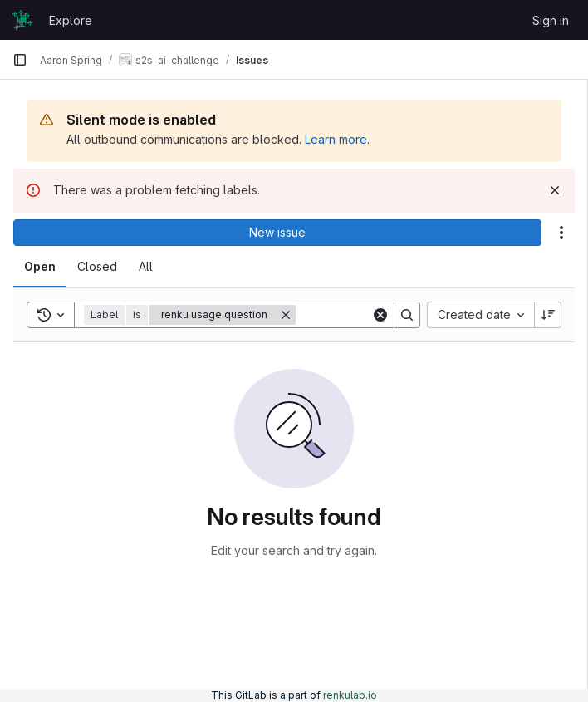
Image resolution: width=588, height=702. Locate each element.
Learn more (336, 139)
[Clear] (380, 315)
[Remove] (286, 315)
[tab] (40, 267)
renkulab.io (350, 695)
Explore (71, 20)
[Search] (407, 315)
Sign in (551, 20)
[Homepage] (22, 20)
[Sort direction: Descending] (548, 315)
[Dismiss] (555, 190)
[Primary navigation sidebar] (20, 60)
